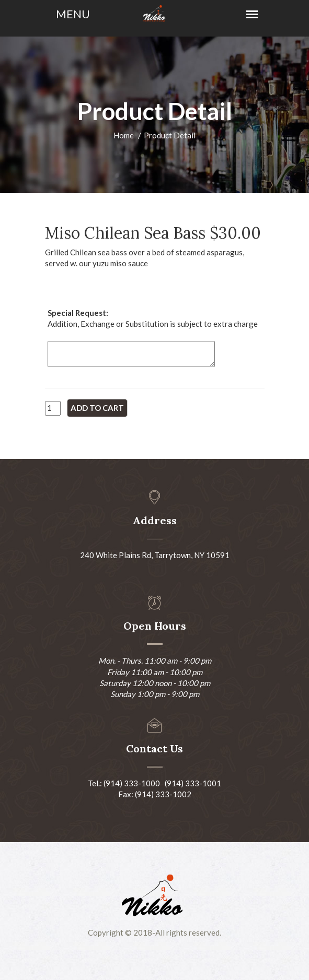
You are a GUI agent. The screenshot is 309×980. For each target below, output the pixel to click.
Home (124, 135)
